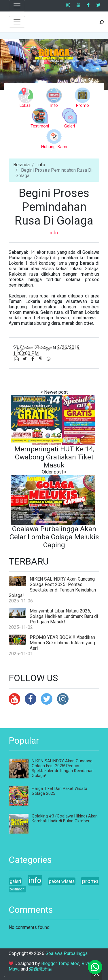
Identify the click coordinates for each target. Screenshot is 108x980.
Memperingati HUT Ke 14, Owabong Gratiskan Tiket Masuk (54, 457)
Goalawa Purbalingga (67, 953)
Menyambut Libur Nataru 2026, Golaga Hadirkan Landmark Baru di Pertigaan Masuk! (64, 616)
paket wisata (62, 881)
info (41, 165)
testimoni (18, 889)
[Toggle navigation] (17, 6)
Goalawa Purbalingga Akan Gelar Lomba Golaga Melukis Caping (54, 537)
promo (90, 881)
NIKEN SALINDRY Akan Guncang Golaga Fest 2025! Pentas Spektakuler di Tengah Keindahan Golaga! (52, 587)
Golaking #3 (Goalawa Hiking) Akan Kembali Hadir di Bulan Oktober (65, 819)
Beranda (21, 165)
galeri (15, 881)
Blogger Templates (60, 963)
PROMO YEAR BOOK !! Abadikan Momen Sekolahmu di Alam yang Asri (62, 643)
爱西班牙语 (41, 969)
